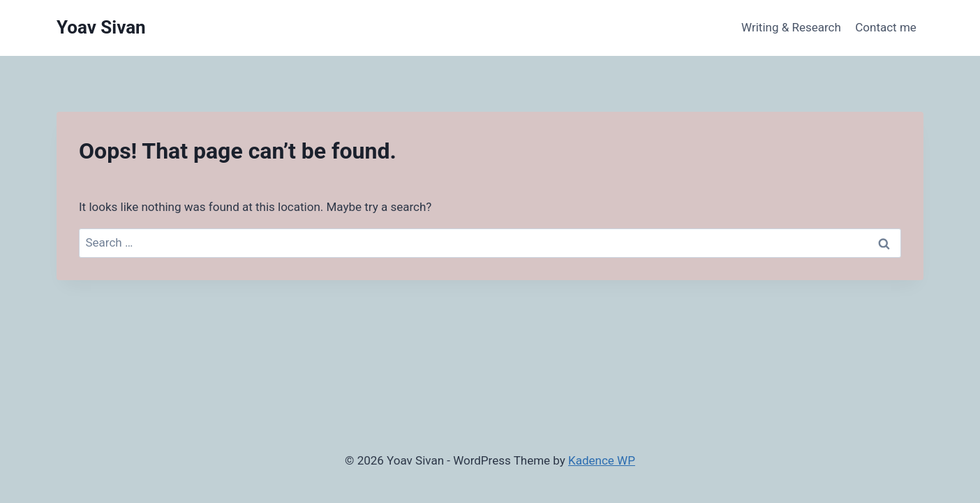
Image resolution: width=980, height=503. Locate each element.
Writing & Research (791, 27)
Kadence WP (602, 460)
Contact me (886, 27)
